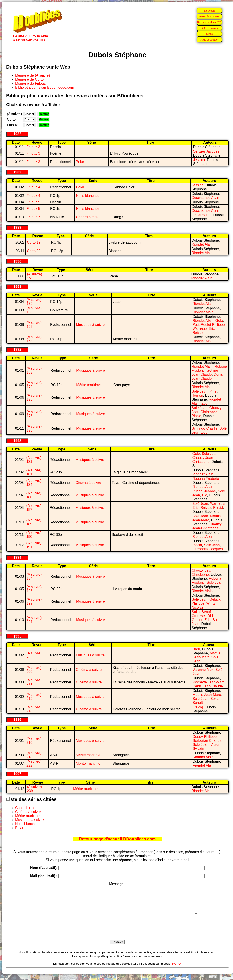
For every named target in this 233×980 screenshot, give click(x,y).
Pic (204, 495)
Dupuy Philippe (205, 737)
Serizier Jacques (206, 151)
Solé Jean (200, 391)
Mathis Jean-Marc (206, 518)
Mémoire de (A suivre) (33, 75)
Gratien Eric (201, 620)
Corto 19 (34, 242)
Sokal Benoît (202, 612)
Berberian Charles (207, 741)
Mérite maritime (88, 385)
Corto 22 (34, 251)
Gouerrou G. (202, 215)
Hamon (197, 395)
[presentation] (117, 932)
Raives (198, 333)
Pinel (213, 391)
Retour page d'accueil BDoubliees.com (117, 839)
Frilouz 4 (33, 187)
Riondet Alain (202, 244)
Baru (196, 649)
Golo (219, 321)
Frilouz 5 (33, 202)
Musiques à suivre (90, 325)
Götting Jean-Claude (205, 372)
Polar (80, 162)
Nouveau (209, 11)
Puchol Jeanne (204, 491)
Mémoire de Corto (29, 79)
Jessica (199, 160)
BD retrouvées (209, 28)
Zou (205, 403)
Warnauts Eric (204, 329)
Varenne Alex (203, 670)
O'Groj (198, 707)
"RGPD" (176, 968)
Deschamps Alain (205, 198)
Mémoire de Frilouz (30, 83)
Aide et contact (209, 40)
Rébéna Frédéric (206, 479)
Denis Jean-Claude (207, 376)
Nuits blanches (88, 196)
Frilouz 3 (33, 147)
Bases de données (209, 16)
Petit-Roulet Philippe (209, 325)
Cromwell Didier (204, 616)
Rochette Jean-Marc (209, 682)
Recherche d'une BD (209, 22)
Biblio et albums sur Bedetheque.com (45, 87)
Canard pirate (87, 217)
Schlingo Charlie (205, 428)
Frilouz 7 (33, 217)
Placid (197, 416)
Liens (209, 34)
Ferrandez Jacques (208, 549)
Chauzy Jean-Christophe (207, 410)
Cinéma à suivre (88, 483)
